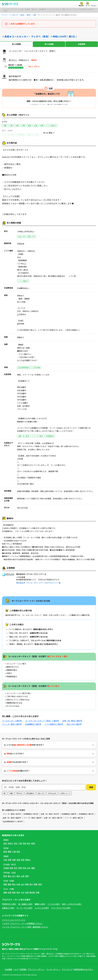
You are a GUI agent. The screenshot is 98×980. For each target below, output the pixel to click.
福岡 (5, 892)
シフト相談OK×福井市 (54, 724)
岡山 (14, 884)
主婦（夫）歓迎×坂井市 (50, 814)
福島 (33, 868)
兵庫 (10, 860)
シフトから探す (54, 904)
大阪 (5, 860)
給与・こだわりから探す (72, 904)
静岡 (10, 852)
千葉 (20, 843)
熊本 (18, 892)
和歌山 (28, 860)
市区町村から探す (9, 904)
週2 (5, 793)
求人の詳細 (49, 44)
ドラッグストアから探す (61, 908)
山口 (23, 884)
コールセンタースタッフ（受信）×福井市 (42, 721)
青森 (11, 868)
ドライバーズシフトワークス (14, 920)
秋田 (24, 868)
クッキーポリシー (54, 969)
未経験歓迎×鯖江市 (86, 814)
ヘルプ (16, 969)
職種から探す (40, 904)
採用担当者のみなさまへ (83, 969)
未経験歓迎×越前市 (69, 814)
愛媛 (36, 884)
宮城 (20, 868)
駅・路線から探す (26, 904)
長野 (27, 876)
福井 (18, 876)
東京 (5, 843)
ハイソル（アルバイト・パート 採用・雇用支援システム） (25, 927)
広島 (18, 884)
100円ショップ (65, 793)
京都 (14, 860)
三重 (14, 852)
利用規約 (23, 969)
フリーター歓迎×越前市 (32, 818)
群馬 (33, 843)
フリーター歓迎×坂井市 (12, 814)
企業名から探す (8, 908)
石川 (14, 876)
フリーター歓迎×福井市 (12, 724)
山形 (29, 868)
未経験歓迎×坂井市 (31, 814)
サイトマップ (67, 969)
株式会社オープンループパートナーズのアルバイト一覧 (38, 583)
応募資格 (82, 44)
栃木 (29, 843)
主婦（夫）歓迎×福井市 (72, 721)
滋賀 (18, 860)
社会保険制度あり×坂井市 (13, 821)
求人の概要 (16, 44)
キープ (88, 6)
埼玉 (16, 843)
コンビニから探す (42, 908)
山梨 (23, 876)
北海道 (6, 868)
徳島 (27, 884)
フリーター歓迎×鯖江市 (74, 818)
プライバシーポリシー (36, 969)
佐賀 (10, 892)
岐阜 (18, 852)
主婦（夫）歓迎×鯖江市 (53, 818)
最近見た (81, 6)
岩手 (16, 868)
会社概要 (8, 969)
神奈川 (10, 843)
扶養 (11, 793)
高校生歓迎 (30, 793)
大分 (23, 892)
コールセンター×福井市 (12, 721)
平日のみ (19, 793)
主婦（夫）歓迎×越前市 (12, 818)
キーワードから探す (25, 908)
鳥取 (5, 884)
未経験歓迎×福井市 (33, 724)
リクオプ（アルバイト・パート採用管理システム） (23, 923)
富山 (10, 876)
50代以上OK (52, 793)
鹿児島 (32, 892)
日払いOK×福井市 (74, 724)
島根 (10, 884)
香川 (31, 884)
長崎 (14, 892)
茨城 (24, 843)
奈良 (23, 860)
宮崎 (27, 892)
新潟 (5, 876)
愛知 (5, 852)
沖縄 (37, 892)
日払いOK (41, 793)
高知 (40, 884)
